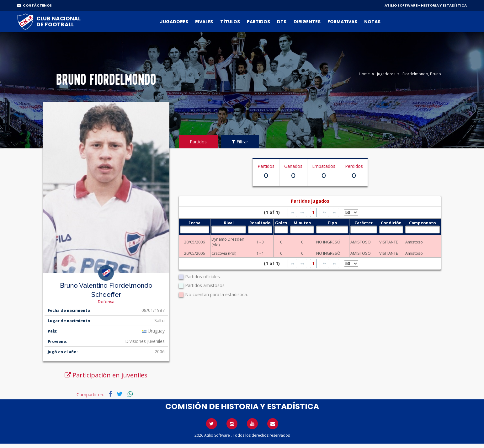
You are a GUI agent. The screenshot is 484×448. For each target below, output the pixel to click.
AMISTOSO (361, 242)
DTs (282, 22)
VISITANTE (389, 242)
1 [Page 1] (313, 212)
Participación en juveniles (106, 375)
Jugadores (174, 22)
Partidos (258, 22)
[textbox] (195, 229)
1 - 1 (260, 253)
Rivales (204, 22)
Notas (372, 22)
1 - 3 (260, 242)
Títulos (230, 22)
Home (364, 74)
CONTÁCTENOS (35, 5)
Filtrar (240, 142)
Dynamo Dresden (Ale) (228, 242)
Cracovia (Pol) (224, 253)
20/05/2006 (194, 242)
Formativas (342, 22)
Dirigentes (307, 22)
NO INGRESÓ (328, 242)
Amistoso (414, 242)
